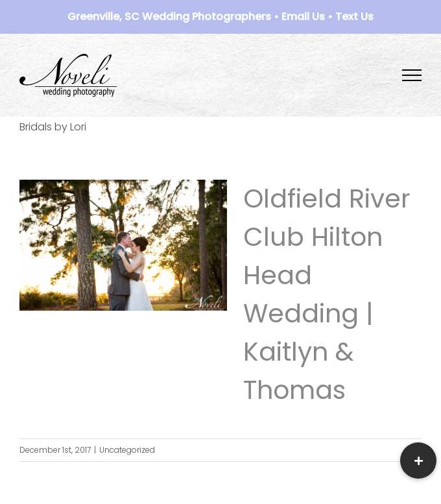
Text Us (354, 17)
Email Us (303, 17)
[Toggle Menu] (412, 75)
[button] (418, 461)
